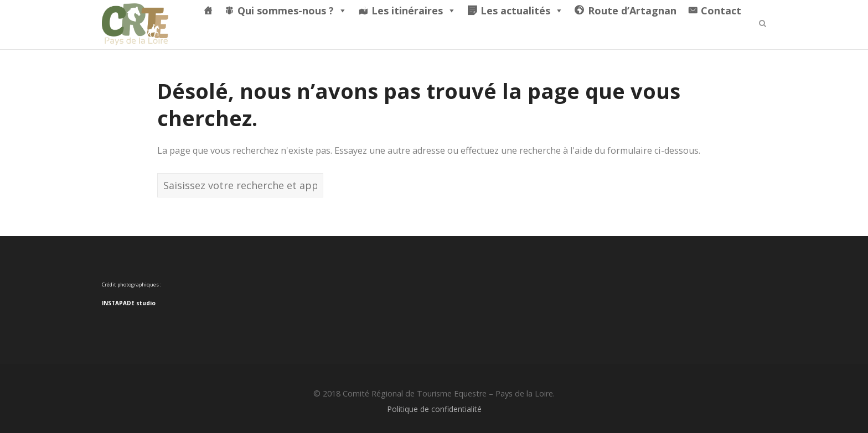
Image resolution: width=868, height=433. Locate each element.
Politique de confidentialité (434, 409)
